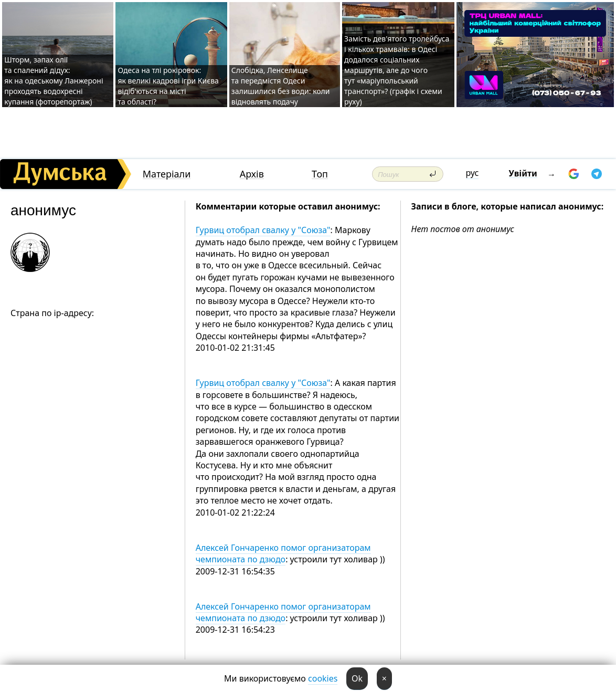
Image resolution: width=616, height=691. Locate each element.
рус (472, 173)
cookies (323, 678)
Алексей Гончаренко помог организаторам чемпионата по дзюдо (283, 553)
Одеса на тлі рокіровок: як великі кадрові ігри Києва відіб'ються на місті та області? (168, 86)
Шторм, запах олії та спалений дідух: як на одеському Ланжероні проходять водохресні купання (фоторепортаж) (54, 81)
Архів (252, 174)
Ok (357, 678)
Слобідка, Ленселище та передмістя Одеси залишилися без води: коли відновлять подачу (281, 86)
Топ (320, 174)
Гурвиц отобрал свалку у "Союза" (263, 230)
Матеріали (167, 174)
